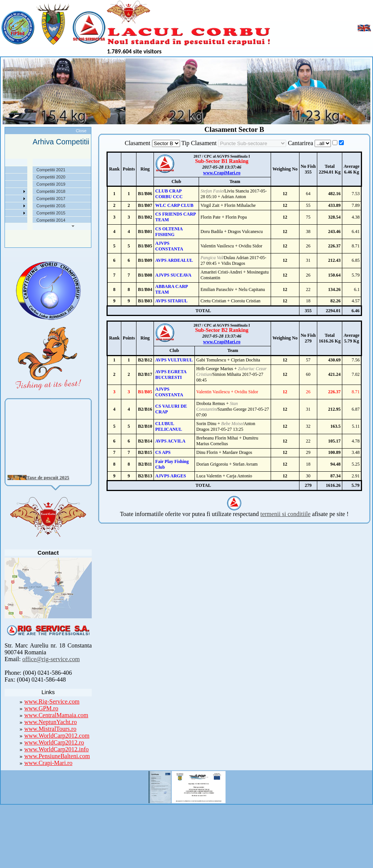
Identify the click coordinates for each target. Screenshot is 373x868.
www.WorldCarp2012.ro (54, 742)
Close (81, 131)
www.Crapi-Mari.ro (48, 763)
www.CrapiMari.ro (222, 173)
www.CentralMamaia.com (56, 715)
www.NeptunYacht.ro (51, 722)
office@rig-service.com (51, 659)
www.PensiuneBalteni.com (57, 756)
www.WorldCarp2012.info (56, 749)
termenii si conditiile (285, 514)
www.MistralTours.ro (50, 729)
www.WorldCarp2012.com (57, 736)
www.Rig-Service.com (52, 701)
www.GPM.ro (41, 708)
